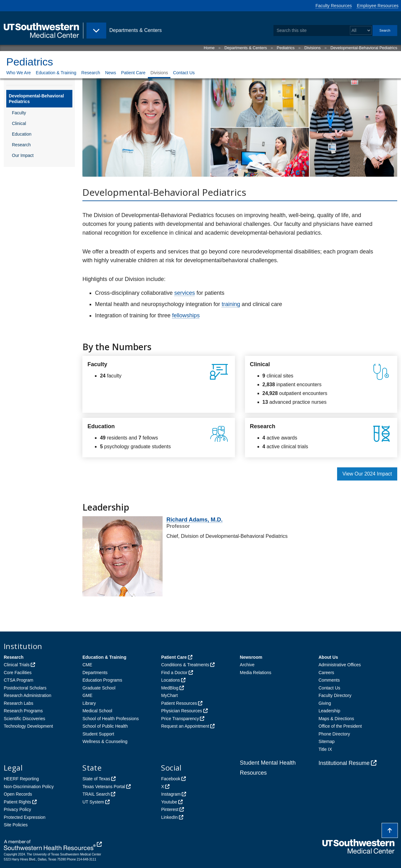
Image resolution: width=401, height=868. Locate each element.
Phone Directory (334, 734)
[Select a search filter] (361, 31)
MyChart (169, 695)
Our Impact (23, 155)
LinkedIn (169, 817)
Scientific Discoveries (24, 719)
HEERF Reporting (21, 779)
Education (22, 134)
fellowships (186, 315)
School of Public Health (105, 726)
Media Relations (256, 673)
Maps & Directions (336, 719)
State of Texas (96, 779)
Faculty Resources (334, 6)
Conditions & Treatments (185, 665)
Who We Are (18, 73)
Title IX (325, 749)
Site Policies (16, 825)
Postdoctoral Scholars (25, 688)
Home (209, 48)
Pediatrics (286, 48)
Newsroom (251, 657)
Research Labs (18, 703)
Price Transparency (180, 719)
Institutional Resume (344, 763)
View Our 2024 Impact (367, 474)
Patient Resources (179, 703)
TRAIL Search (96, 794)
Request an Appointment (185, 726)
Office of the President (340, 726)
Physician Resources (182, 711)
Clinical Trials (17, 665)
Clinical (19, 123)
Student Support (98, 734)
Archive (247, 665)
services (185, 293)
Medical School (97, 711)
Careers (326, 673)
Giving (325, 703)
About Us (328, 657)
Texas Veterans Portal (104, 787)
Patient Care (133, 73)
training (231, 304)
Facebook (171, 779)
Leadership (329, 711)
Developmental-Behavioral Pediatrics (364, 48)
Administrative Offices (340, 665)
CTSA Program (18, 680)
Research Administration (28, 695)
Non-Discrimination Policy (29, 787)
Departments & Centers (246, 48)
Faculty (19, 113)
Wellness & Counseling (105, 741)
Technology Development (28, 726)
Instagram (171, 794)
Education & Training (56, 73)
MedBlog (170, 688)
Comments (329, 680)
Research (91, 73)
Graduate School (99, 688)
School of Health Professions (111, 719)
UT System (93, 802)
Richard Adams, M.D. (194, 520)
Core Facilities (18, 673)
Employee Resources (378, 6)
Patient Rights (17, 802)
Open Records (18, 794)
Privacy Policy (17, 809)
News (110, 73)
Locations (170, 680)
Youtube (169, 802)
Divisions (313, 48)
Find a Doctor (174, 673)
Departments (95, 673)
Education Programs (102, 680)
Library (89, 703)
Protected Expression (25, 817)
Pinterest (170, 809)
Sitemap (327, 741)
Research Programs (23, 711)
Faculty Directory (335, 695)
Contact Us (184, 73)
